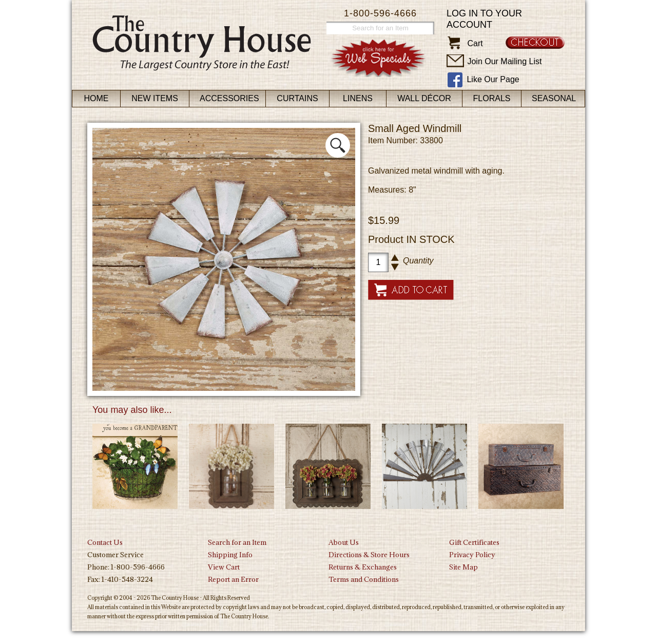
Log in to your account (484, 19)
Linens (358, 98)
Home (96, 98)
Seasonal (554, 98)
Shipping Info (230, 555)
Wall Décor (424, 98)
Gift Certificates (474, 542)
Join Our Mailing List (504, 61)
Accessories (229, 98)
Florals (492, 98)
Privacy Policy (472, 555)
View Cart (224, 567)
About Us (344, 542)
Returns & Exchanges (363, 567)
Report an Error (233, 579)
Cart (475, 43)
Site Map (463, 567)
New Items (155, 98)
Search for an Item (237, 542)
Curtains (297, 98)
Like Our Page (493, 79)
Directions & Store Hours (369, 555)
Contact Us (105, 542)
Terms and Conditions (364, 579)
